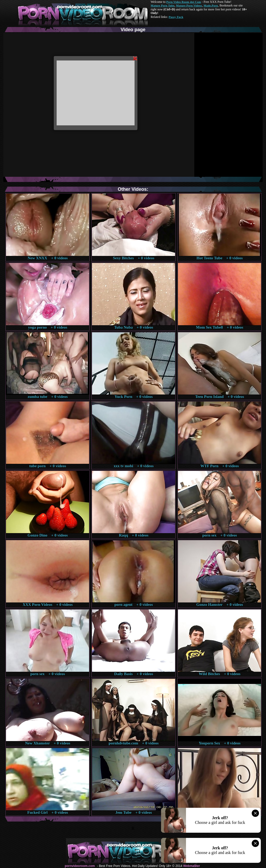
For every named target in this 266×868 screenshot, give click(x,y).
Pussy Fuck (176, 17)
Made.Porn (211, 5)
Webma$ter (191, 866)
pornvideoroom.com (80, 866)
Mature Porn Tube (163, 5)
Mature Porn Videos (189, 5)
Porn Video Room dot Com (184, 2)
